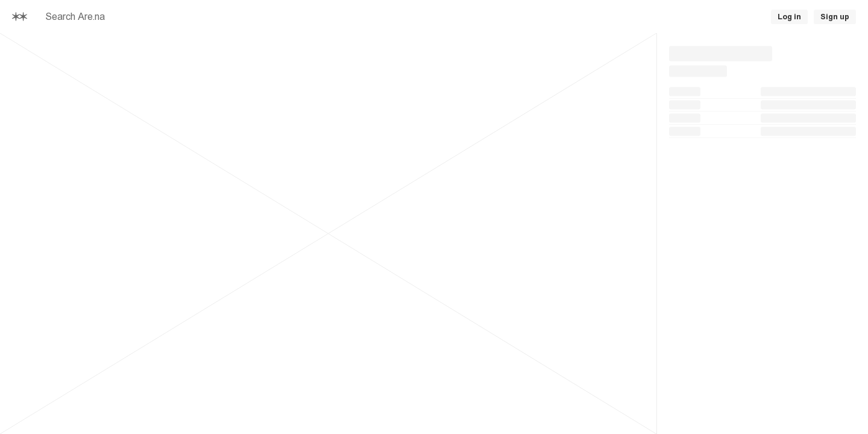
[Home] (20, 17)
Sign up (835, 17)
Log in (789, 17)
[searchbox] (229, 17)
